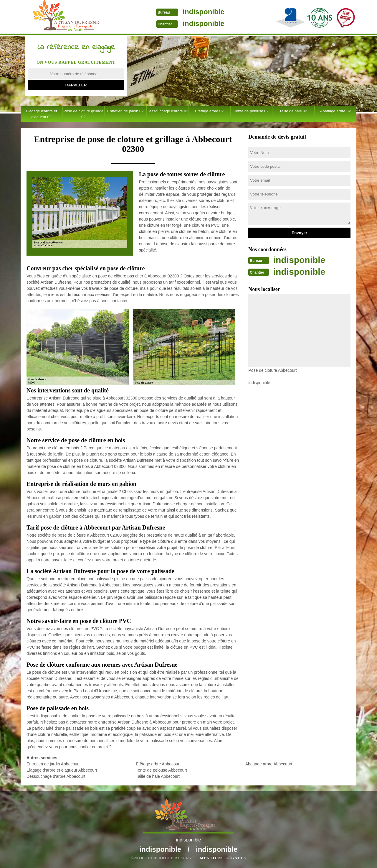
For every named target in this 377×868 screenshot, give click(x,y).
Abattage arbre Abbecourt (269, 764)
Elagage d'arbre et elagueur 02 (42, 114)
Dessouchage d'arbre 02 (167, 111)
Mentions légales (223, 858)
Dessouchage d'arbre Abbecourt (56, 776)
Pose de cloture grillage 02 (83, 114)
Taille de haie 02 (293, 111)
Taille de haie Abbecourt (158, 776)
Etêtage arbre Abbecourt (158, 764)
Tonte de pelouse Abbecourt (161, 770)
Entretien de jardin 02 (125, 111)
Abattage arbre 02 (335, 111)
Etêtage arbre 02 (209, 111)
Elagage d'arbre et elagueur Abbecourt (62, 770)
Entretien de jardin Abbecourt (53, 764)
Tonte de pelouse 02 (251, 111)
